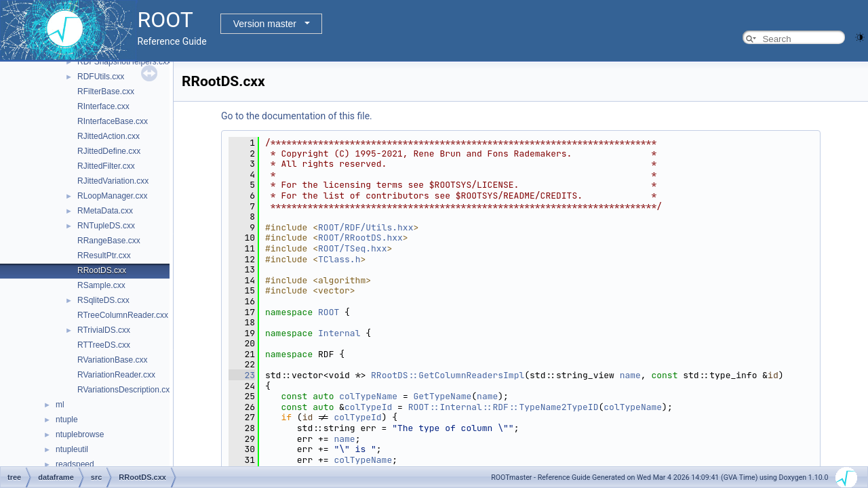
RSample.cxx (101, 285)
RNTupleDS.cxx (106, 226)
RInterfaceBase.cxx (113, 121)
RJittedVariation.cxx (113, 181)
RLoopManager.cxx (112, 196)
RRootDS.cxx (102, 270)
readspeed (75, 464)
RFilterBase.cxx (106, 91)
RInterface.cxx (103, 106)
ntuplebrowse (80, 434)
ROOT (329, 312)
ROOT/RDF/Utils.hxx (366, 227)
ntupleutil (72, 449)
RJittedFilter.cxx (106, 166)
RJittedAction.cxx (108, 136)
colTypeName (368, 396)
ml (60, 405)
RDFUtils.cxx (101, 77)
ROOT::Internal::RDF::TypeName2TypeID (504, 407)
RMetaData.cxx (105, 211)
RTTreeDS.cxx (104, 345)
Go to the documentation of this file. (297, 116)
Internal (339, 333)
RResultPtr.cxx (104, 256)
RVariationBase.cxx (113, 360)
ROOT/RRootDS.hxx (360, 238)
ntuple (67, 420)
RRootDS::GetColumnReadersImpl (448, 375)
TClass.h (339, 259)
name (630, 375)
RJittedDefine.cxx (109, 151)
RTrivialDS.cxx (104, 330)
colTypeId (368, 407)
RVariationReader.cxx (116, 375)
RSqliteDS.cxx (103, 300)
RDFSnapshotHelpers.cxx (124, 62)
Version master (265, 24)
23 (242, 375)
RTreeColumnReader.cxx (123, 315)
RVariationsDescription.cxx (125, 390)
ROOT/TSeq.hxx (352, 248)
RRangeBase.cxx (109, 241)
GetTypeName (442, 396)
